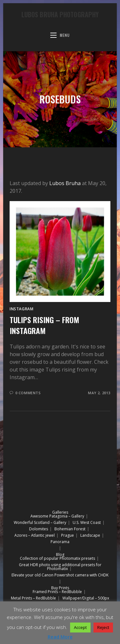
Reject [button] (103, 627)
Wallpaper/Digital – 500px (86, 598)
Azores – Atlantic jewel (35, 535)
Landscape (90, 535)
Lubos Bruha (65, 183)
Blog (60, 554)
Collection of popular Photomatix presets (57, 558)
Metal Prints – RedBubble (33, 598)
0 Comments (28, 393)
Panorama (60, 542)
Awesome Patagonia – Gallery (57, 516)
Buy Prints (60, 588)
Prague (68, 535)
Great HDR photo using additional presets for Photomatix (60, 567)
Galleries (60, 512)
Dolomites (39, 529)
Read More (60, 637)
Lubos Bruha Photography (60, 14)
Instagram (21, 309)
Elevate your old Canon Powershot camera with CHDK (60, 575)
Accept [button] (80, 627)
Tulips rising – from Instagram (44, 325)
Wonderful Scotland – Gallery (40, 522)
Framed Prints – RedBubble (57, 592)
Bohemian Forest (70, 529)
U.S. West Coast (87, 522)
